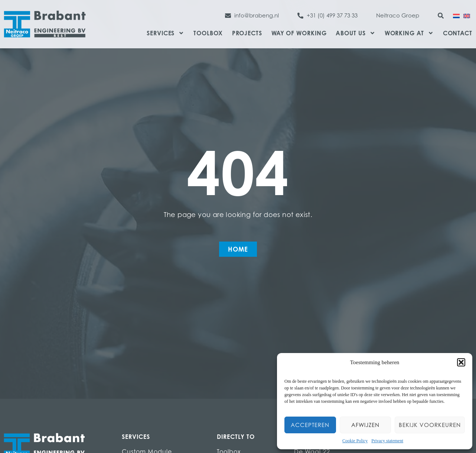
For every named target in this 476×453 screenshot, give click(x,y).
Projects (247, 33)
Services (165, 33)
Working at (409, 33)
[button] (461, 362)
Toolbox (208, 33)
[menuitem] (456, 15)
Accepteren (310, 425)
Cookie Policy (355, 441)
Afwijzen (365, 425)
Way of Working (299, 33)
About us (355, 33)
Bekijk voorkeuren (430, 425)
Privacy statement (387, 441)
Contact (458, 33)
